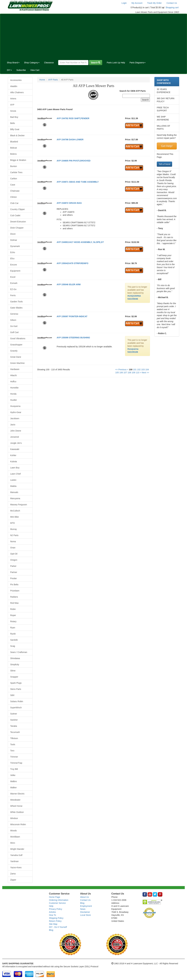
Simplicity (15, 664)
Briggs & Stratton (18, 160)
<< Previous (121, 370)
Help (51, 906)
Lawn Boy (15, 468)
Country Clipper (18, 209)
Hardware (15, 369)
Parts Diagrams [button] (138, 63)
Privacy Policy (56, 909)
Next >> (145, 373)
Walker (13, 788)
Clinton (14, 197)
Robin (13, 609)
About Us (84, 897)
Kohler (13, 455)
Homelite (14, 388)
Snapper (14, 677)
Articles (52, 912)
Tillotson (14, 738)
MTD (12, 523)
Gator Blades (16, 308)
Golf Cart (14, 332)
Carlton (14, 179)
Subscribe (21, 70)
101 (135, 370)
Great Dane (16, 357)
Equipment (15, 271)
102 (139, 370)
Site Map (53, 924)
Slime (13, 671)
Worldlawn (15, 837)
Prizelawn (15, 591)
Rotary (13, 621)
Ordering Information (59, 900)
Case (13, 185)
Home (42, 80)
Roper (13, 615)
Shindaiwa (15, 658)
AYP (12, 105)
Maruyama (15, 498)
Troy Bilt (14, 769)
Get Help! (167, 146)
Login (124, 3)
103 (143, 370)
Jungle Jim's (16, 443)
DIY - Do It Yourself (58, 927)
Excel (13, 277)
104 (147, 370)
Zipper (13, 880)
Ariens (13, 99)
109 (133, 373)
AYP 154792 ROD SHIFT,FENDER (73, 118)
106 (121, 373)
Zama (13, 874)
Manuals (14, 492)
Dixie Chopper (17, 228)
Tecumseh (15, 732)
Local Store (85, 915)
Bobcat (14, 148)
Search (96, 63)
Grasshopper (16, 345)
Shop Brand (13, 63)
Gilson (13, 320)
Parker (13, 566)
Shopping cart (172, 8)
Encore (14, 265)
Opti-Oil (14, 554)
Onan (13, 548)
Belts (13, 123)
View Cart (35, 70)
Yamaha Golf (16, 855)
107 (125, 373)
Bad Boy (14, 117)
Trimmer (14, 757)
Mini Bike (15, 517)
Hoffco (13, 382)
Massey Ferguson (19, 505)
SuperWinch (16, 708)
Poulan (14, 578)
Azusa (13, 111)
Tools (13, 744)
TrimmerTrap (16, 763)
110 (137, 373)
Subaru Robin (17, 701)
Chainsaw (15, 191)
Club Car (14, 203)
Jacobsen (15, 418)
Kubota (14, 461)
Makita (13, 486)
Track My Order (154, 3)
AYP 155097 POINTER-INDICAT (72, 316)
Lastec (13, 480)
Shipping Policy (56, 918)
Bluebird (14, 142)
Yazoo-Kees (16, 867)
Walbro (14, 781)
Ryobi (13, 634)
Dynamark (15, 246)
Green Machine (17, 363)
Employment (86, 906)
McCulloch (15, 511)
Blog (51, 930)
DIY (9, 70)
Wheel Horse (16, 806)
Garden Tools (16, 302)
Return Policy (55, 921)
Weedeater (15, 800)
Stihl (12, 695)
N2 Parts (14, 535)
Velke (13, 775)
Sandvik (14, 640)
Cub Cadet (15, 215)
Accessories (16, 80)
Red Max (14, 603)
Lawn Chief (15, 474)
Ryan (13, 628)
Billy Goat (15, 129)
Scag (13, 646)
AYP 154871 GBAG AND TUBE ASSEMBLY (78, 182)
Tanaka (14, 726)
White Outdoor (17, 812)
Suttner (14, 714)
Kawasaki (15, 449)
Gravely (14, 351)
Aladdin (14, 86)
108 (129, 373)
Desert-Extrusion (18, 222)
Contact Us (172, 3)
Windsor (14, 818)
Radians (14, 597)
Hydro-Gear (16, 412)
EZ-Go (13, 289)
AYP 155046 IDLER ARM (69, 284)
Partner (14, 572)
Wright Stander (17, 849)
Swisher (14, 720)
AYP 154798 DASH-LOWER (70, 140)
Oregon (14, 560)
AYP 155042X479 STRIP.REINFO (73, 263)
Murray (14, 529)
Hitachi (13, 375)
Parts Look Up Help (116, 63)
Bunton (14, 166)
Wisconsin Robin (18, 824)
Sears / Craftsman (19, 652)
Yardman (14, 861)
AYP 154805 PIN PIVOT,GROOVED (74, 161)
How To (52, 915)
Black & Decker (17, 135)
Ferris (13, 295)
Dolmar (14, 240)
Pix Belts (14, 585)
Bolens (13, 154)
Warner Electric (17, 794)
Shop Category (32, 63)
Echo (13, 252)
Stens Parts (16, 689)
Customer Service (57, 903)
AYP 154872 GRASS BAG (69, 203)
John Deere (16, 431)
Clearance (49, 63)
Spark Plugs (16, 683)
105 (117, 373)
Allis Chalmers (17, 92)
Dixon (13, 234)
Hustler (14, 400)
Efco (12, 259)
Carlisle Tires (16, 172)
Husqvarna (15, 406)
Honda (13, 394)
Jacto (13, 425)
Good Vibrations (18, 338)
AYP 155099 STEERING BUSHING (73, 338)
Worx (13, 843)
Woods (13, 831)
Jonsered (15, 437)
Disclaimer (85, 912)
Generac (14, 314)
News (83, 909)
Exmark (14, 283)
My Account (137, 3)
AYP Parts (53, 80)
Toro (12, 751)
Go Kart (14, 326)
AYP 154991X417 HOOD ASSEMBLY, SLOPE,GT (80, 242)
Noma (13, 541)
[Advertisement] (93, 36)
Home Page (55, 897)
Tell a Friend (164, 164)
